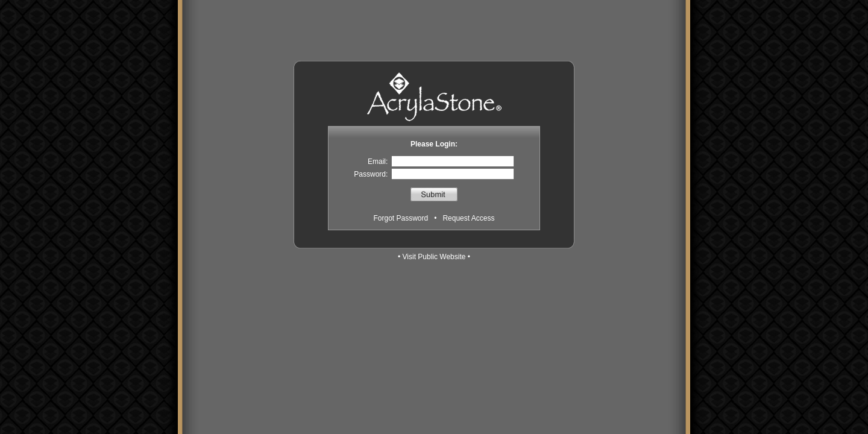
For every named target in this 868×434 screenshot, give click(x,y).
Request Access (468, 218)
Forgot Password (401, 218)
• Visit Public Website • (434, 257)
